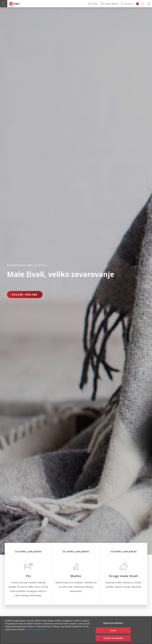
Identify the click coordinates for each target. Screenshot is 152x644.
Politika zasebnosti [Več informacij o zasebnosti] (36, 635)
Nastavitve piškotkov (113, 628)
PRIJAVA (148, 4)
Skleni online (25, 295)
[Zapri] (147, 635)
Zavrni (113, 636)
